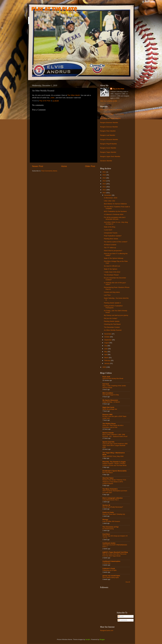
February (108, 360)
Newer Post (38, 166)
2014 (104, 181)
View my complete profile (109, 101)
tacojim (88, 639)
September (108, 340)
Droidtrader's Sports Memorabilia (114, 471)
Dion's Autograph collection (113, 498)
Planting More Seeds (111, 239)
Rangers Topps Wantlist (108, 152)
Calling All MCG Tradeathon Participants (113, 307)
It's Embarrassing (108, 529)
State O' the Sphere (111, 269)
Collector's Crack (109, 568)
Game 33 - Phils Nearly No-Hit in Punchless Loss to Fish (113, 426)
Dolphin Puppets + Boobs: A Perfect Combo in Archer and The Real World (114, 464)
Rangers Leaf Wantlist (108, 135)
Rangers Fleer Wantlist (108, 131)
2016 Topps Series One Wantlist (111, 110)
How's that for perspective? (113, 251)
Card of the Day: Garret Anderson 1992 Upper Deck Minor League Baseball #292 (115, 445)
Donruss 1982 (107, 415)
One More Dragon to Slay (111, 395)
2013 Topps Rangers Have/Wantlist (112, 114)
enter (52, 98)
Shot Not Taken (108, 478)
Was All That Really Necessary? (113, 507)
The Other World (73, 95)
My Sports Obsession (110, 400)
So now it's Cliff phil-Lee (112, 266)
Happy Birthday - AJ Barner (111, 402)
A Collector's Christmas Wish (114, 214)
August (107, 343)
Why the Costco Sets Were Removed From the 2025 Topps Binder (114, 555)
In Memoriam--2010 (111, 198)
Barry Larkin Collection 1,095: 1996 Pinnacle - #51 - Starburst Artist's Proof (115, 435)
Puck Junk (106, 377)
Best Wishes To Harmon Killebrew (115, 204)
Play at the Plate (54, 10)
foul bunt (106, 384)
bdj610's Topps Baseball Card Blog (115, 552)
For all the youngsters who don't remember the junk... (115, 218)
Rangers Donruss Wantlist (109, 127)
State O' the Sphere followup (114, 258)
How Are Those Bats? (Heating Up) (114, 514)
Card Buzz (106, 534)
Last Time (107, 295)
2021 (104, 172)
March (107, 358)
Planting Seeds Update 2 (112, 303)
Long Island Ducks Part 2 (111, 500)
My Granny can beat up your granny (116, 315)
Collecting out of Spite (110, 570)
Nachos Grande (108, 433)
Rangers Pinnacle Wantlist (109, 139)
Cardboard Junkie (109, 543)
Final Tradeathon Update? (113, 236)
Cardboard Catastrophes (111, 561)
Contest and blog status (112, 292)
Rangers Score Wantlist (108, 148)
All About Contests (110, 245)
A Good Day (106, 563)
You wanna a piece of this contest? (116, 242)
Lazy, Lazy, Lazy (110, 201)
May (106, 352)
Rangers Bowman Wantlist (109, 123)
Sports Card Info (108, 442)
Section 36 (106, 505)
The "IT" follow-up (110, 248)
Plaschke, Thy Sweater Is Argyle (114, 462)
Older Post (90, 166)
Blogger (102, 639)
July (106, 346)
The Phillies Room (109, 424)
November (108, 334)
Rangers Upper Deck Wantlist (110, 156)
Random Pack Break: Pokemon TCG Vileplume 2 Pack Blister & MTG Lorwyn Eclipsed (114, 482)
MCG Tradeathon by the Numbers (115, 211)
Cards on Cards (108, 512)
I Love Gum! (108, 230)
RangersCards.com (107, 630)
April (106, 355)
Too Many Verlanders (110, 489)
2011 (104, 190)
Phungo (105, 520)
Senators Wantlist (106, 161)
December (108, 195)
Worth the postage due (110, 409)
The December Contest (112, 327)
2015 (104, 178)
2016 (104, 175)
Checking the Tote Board (112, 324)
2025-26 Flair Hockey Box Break (113, 378)
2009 (104, 367)
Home (64, 166)
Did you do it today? (111, 318)
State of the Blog (110, 227)
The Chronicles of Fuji (110, 527)
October (107, 337)
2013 (104, 184)
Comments (123, 620)
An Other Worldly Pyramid (113, 330)
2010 (104, 193)
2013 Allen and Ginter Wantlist (110, 118)
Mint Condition (108, 393)
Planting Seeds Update (112, 321)
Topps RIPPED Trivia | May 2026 (113, 456)
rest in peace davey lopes (111, 577)
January (107, 363)
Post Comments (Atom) (49, 171)
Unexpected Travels (111, 233)
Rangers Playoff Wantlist (108, 144)
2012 (104, 187)
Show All (128, 582)
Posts (121, 616)
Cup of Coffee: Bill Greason (111, 521)
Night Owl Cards (108, 407)
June (106, 349)
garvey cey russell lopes (111, 576)
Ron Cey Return (108, 473)
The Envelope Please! (111, 275)
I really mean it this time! (112, 272)
